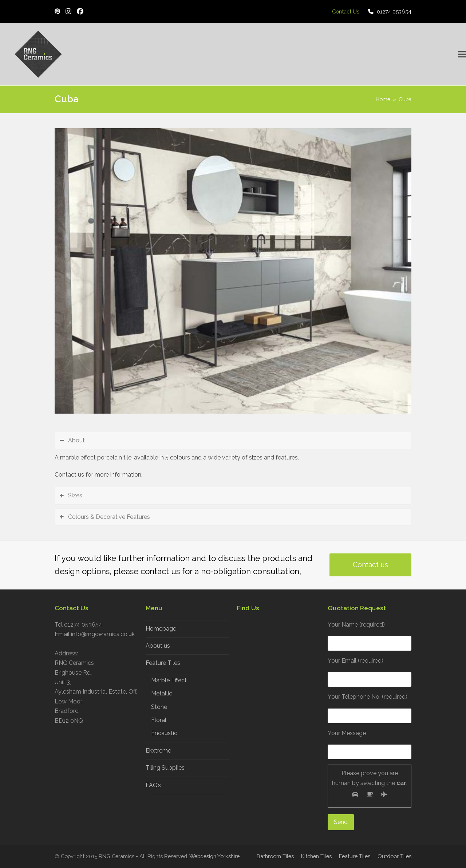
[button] (462, 54)
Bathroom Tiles (275, 856)
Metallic (162, 693)
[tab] (233, 441)
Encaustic (164, 733)
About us (158, 646)
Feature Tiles (163, 663)
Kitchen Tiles (316, 856)
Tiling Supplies (165, 768)
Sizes (75, 495)
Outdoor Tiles (394, 856)
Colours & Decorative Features (109, 517)
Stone (159, 707)
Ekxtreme (158, 751)
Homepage (161, 629)
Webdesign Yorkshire (214, 856)
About (76, 440)
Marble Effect (169, 680)
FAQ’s (153, 785)
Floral (159, 720)
